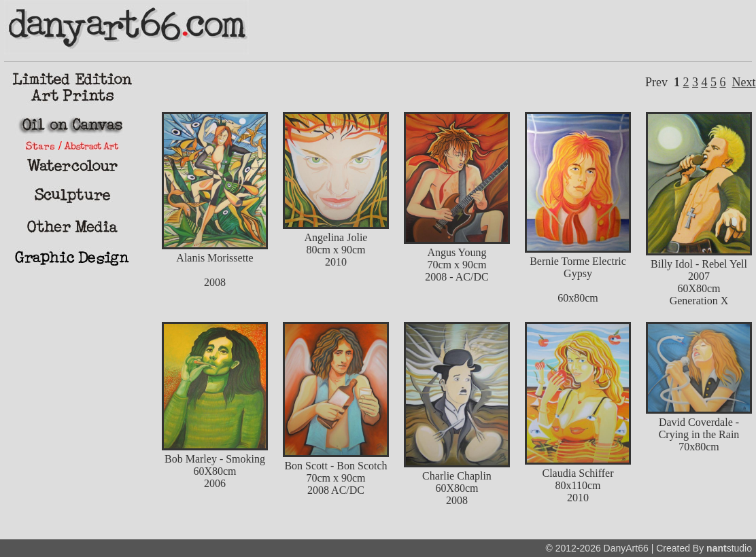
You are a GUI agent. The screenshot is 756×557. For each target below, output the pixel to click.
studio (729, 548)
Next (744, 82)
